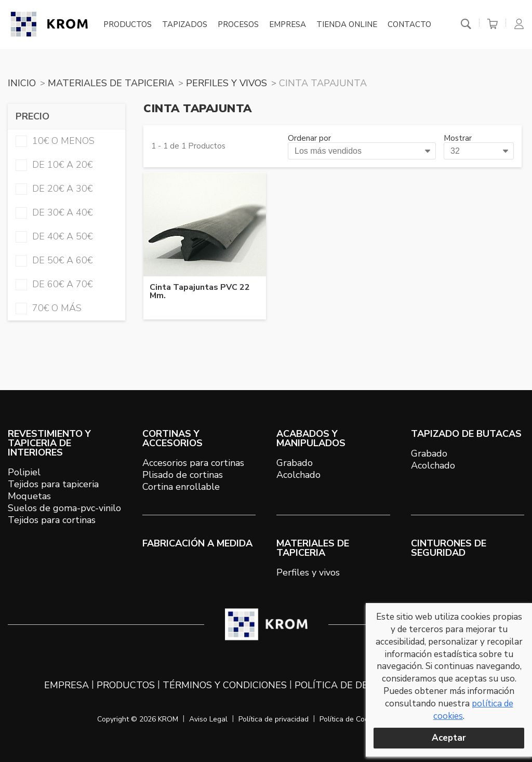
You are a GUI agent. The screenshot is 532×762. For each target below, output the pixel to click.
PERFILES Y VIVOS (227, 83)
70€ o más (49, 308)
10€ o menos (55, 141)
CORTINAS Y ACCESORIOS (172, 438)
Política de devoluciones (361, 685)
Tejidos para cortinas (52, 520)
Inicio (22, 83)
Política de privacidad (274, 719)
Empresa (288, 25)
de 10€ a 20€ (54, 165)
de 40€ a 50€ (54, 236)
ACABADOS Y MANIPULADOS (311, 438)
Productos (128, 25)
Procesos (238, 25)
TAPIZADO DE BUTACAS (466, 434)
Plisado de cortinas (183, 475)
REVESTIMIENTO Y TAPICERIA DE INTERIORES (49, 443)
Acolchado (298, 475)
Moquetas (29, 496)
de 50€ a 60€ (54, 260)
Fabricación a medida (197, 543)
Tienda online (347, 25)
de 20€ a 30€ (54, 189)
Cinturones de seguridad (449, 548)
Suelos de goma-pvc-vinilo (64, 508)
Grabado (295, 463)
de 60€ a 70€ (54, 284)
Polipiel (24, 472)
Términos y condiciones (225, 685)
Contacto (409, 25)
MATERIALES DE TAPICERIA (111, 83)
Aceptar (449, 738)
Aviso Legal (208, 719)
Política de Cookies (351, 719)
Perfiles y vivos (308, 572)
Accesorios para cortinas (193, 463)
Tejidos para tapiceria (53, 484)
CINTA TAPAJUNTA (323, 83)
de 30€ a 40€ (54, 212)
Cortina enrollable (181, 487)
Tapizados (185, 25)
